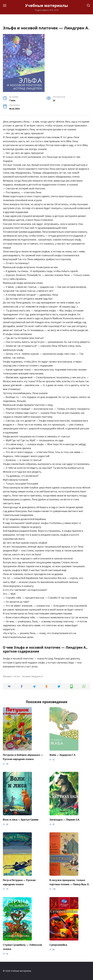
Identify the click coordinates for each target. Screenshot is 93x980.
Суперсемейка (58, 945)
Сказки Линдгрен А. (33, 676)
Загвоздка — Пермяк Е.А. (65, 820)
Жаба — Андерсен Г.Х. (63, 755)
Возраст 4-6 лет (12, 676)
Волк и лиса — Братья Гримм (21, 820)
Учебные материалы (47, 5)
